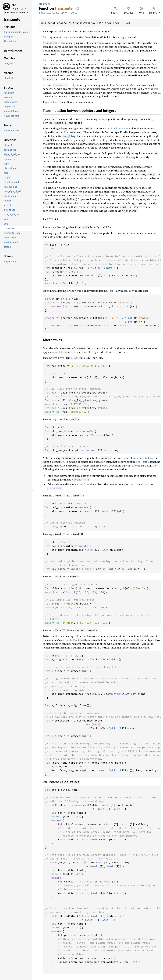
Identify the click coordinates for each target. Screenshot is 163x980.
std (14, 5)
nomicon (53, 102)
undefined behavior (54, 64)
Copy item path (78, 8)
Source (73, 13)
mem (47, 4)
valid (94, 60)
